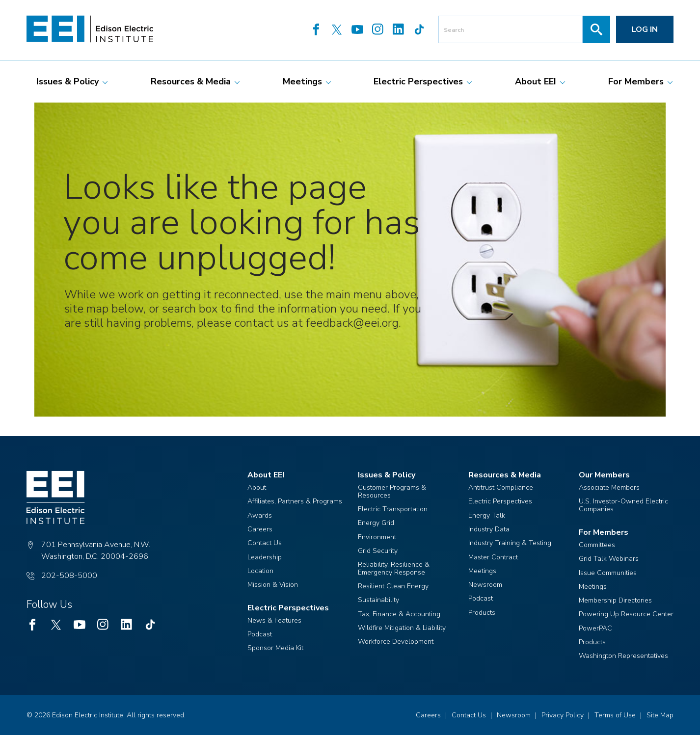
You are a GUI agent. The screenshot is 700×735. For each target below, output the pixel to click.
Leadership (265, 557)
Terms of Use (615, 715)
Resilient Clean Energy (393, 586)
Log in (645, 29)
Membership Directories (615, 600)
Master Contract (493, 557)
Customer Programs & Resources (392, 491)
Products (482, 613)
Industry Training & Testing (510, 543)
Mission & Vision (273, 585)
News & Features (274, 620)
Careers (260, 529)
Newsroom (485, 585)
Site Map (660, 715)
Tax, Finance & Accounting (399, 614)
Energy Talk (487, 515)
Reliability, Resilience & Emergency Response (394, 568)
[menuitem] (67, 81)
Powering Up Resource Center (626, 614)
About (257, 487)
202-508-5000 (69, 576)
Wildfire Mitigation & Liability (402, 628)
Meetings (482, 571)
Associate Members (609, 487)
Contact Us (265, 543)
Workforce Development (396, 642)
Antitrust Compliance (501, 487)
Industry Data (489, 529)
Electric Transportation (393, 509)
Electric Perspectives (500, 501)
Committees (597, 545)
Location (260, 571)
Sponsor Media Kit (275, 648)
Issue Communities (608, 573)
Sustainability (378, 600)
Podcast (260, 634)
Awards (260, 515)
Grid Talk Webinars (609, 559)
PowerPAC (595, 628)
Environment (377, 537)
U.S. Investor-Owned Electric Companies (623, 505)
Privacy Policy (563, 715)
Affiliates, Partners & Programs (295, 501)
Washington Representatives (623, 656)
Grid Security (378, 551)
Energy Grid (376, 523)
